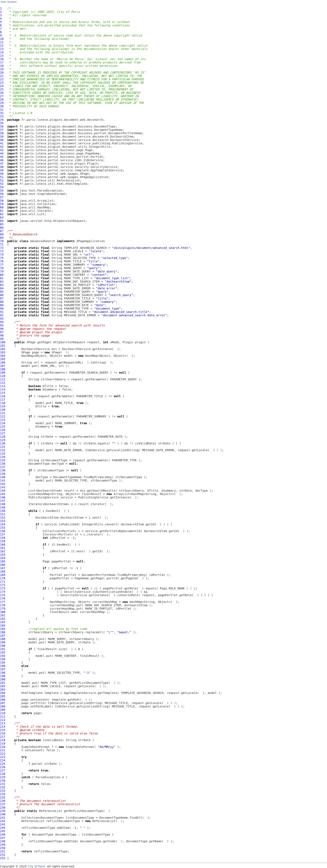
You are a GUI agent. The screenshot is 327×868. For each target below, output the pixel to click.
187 (3, 636)
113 (3, 386)
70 (2, 241)
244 (3, 828)
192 (3, 652)
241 (3, 818)
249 (3, 845)
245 (3, 831)
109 (3, 373)
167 (3, 568)
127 (3, 433)
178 (3, 605)
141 (3, 480)
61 (2, 211)
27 (2, 96)
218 (3, 740)
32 (2, 113)
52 (2, 180)
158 (3, 538)
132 (3, 450)
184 (3, 625)
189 (3, 642)
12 (2, 46)
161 (3, 548)
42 (2, 147)
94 (2, 322)
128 (3, 437)
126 (3, 430)
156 (3, 531)
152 (3, 518)
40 (2, 140)
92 (2, 315)
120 (3, 410)
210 (3, 713)
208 (3, 706)
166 (3, 565)
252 (3, 855)
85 (2, 292)
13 (2, 49)
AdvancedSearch (43, 241)
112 (3, 383)
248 (3, 841)
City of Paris (36, 866)
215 (3, 730)
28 (2, 99)
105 (3, 359)
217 (3, 737)
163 (3, 555)
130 (3, 443)
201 (3, 683)
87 (2, 298)
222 (3, 754)
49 (2, 170)
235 (3, 797)
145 (3, 494)
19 (2, 69)
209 (3, 710)
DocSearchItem (47, 518)
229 (3, 777)
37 (2, 130)
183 (3, 622)
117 (3, 400)
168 (3, 572)
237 (3, 804)
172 (3, 585)
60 (2, 207)
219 (3, 743)
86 (2, 295)
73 (2, 251)
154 (3, 524)
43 (2, 150)
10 (2, 39)
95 (2, 325)
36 (2, 126)
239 (3, 811)
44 (2, 153)
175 (3, 595)
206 (3, 700)
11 (2, 42)
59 (2, 204)
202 (3, 686)
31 (2, 110)
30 (2, 106)
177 (3, 602)
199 (3, 676)
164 (3, 558)
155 (3, 528)
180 (3, 612)
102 (3, 349)
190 (3, 646)
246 (3, 834)
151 (3, 514)
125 (3, 427)
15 (2, 56)
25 (2, 89)
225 (3, 764)
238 (3, 808)
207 (3, 703)
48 (2, 167)
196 (3, 666)
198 (3, 673)
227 (3, 770)
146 (3, 497)
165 (3, 561)
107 (3, 366)
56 (2, 194)
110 (3, 376)
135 (3, 460)
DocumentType (39, 464)
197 (3, 669)
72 (2, 248)
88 (2, 302)
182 (3, 619)
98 (2, 335)
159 (3, 541)
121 (3, 413)
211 (3, 716)
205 (3, 696)
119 (3, 406)
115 (3, 393)
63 (2, 217)
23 (2, 83)
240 (3, 814)
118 (3, 403)
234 (3, 794)
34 (2, 120)
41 (2, 143)
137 (3, 467)
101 (3, 346)
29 (2, 103)
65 (2, 224)
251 (3, 851)
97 (2, 332)
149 (3, 507)
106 (3, 362)
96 (2, 329)
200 (3, 679)
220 (3, 747)
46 (2, 160)
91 (2, 312)
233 (3, 791)
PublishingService (44, 497)
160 (3, 545)
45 (2, 157)
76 (2, 261)
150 (3, 511)
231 (3, 784)
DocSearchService (36, 349)
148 (3, 504)
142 (3, 484)
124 (3, 423)
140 (3, 477)
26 (2, 93)
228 (3, 774)
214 (3, 727)
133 (3, 453)
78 (2, 268)
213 (3, 723)
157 (3, 534)
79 (2, 271)
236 (3, 801)
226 (3, 767)
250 (3, 848)
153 (3, 521)
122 (3, 416)
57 (2, 197)
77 (2, 265)
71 (2, 244)
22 (2, 79)
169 (3, 575)
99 (2, 339)
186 (3, 632)
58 (2, 201)
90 (2, 309)
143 (3, 487)
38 (2, 133)
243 (3, 824)
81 (2, 278)
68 (2, 234)
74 (2, 255)
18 (2, 66)
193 (3, 656)
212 (3, 720)
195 (3, 663)
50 (2, 174)
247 (3, 838)
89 (2, 305)
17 (2, 62)
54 (2, 187)
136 (3, 464)
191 (3, 649)
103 (3, 352)
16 (2, 59)
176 (3, 598)
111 (3, 379)
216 (3, 733)
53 (2, 184)
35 (2, 123)
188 (3, 639)
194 (3, 659)
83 (2, 285)
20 (2, 72)
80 (2, 275)
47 (2, 164)
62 (2, 214)
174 (3, 592)
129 (3, 440)
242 (3, 821)
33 (2, 116)
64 (2, 221)
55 (2, 191)
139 (3, 474)
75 (2, 258)
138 (3, 470)
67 (2, 231)
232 (3, 787)
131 (3, 447)
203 (3, 690)
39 (2, 137)
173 (3, 588)
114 (3, 389)
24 (2, 86)
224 (3, 760)
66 (2, 228)
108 (3, 369)
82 (2, 282)
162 (3, 551)
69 (2, 238)
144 (3, 491)
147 (3, 501)
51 (2, 177)
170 (3, 578)
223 (3, 757)
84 (2, 288)
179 (3, 609)
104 (3, 356)
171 (3, 582)
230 (3, 781)
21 (2, 76)
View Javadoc (9, 2)
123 (3, 420)
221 (3, 750)
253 (3, 858)
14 (2, 52)
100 (3, 342)
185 (3, 629)
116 (3, 396)
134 (3, 457)
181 (3, 615)
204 (3, 693)
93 (2, 319)
